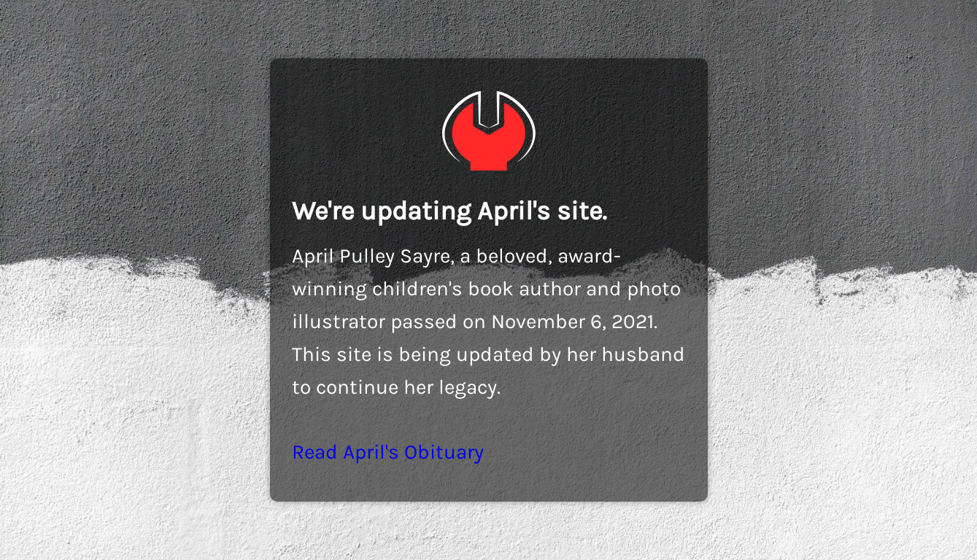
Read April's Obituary (388, 452)
